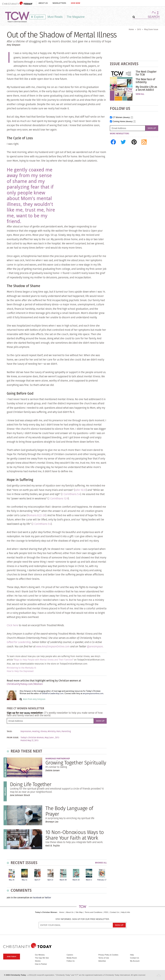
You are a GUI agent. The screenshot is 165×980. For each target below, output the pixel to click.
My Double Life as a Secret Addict (146, 88)
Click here (12, 625)
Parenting (66, 731)
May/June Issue (151, 29)
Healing (36, 731)
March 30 (63, 880)
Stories (38, 961)
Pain (58, 731)
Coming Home (123, 122)
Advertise (102, 961)
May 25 (12, 880)
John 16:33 (80, 490)
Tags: (10, 731)
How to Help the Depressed (20, 671)
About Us (43, 3)
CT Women (121, 117)
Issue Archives (124, 64)
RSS (106, 912)
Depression (26, 731)
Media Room (72, 958)
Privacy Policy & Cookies (108, 955)
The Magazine (76, 17)
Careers (70, 955)
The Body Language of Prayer (69, 811)
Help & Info (125, 912)
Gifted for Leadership (19, 642)
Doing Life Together (31, 784)
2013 (139, 29)
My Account (135, 961)
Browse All (101, 863)
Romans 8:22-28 (36, 515)
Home (131, 29)
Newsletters (59, 3)
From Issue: (13, 738)
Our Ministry (40, 955)
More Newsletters (119, 134)
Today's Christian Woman (46, 912)
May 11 (24, 880)
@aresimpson (95, 646)
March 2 (89, 880)
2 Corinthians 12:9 (58, 498)
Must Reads (55, 17)
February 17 (102, 880)
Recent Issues (24, 863)
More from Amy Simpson (34, 699)
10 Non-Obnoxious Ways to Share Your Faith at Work (75, 835)
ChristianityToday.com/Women (25, 684)
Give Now (75, 3)
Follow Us (71, 961)
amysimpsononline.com (93, 693)
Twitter (48, 898)
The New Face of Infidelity (145, 81)
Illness (44, 731)
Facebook (37, 898)
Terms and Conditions (93, 912)
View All (140, 94)
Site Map (79, 912)
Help (132, 955)
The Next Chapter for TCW (146, 73)
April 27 (37, 880)
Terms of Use (104, 958)
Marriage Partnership (58, 759)
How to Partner (41, 964)
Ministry (52, 731)
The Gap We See (42, 958)
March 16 (76, 880)
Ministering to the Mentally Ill (21, 668)
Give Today (12, 956)
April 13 (50, 880)
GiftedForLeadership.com (52, 693)
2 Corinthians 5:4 (71, 494)
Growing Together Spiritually (76, 763)
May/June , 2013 (52, 738)
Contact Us (114, 912)
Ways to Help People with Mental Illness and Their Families (43, 660)
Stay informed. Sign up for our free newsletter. (82, 919)
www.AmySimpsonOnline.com (53, 646)
